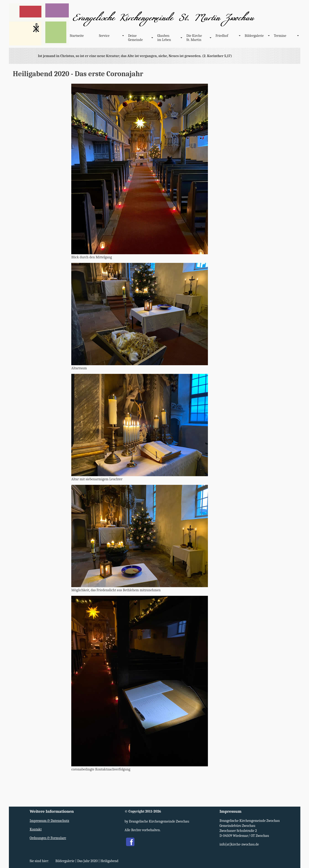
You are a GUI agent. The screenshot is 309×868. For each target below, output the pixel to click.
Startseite (77, 36)
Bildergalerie (254, 36)
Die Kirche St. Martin (194, 38)
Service (104, 36)
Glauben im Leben (164, 38)
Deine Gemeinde (135, 38)
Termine (280, 36)
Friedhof (222, 36)
